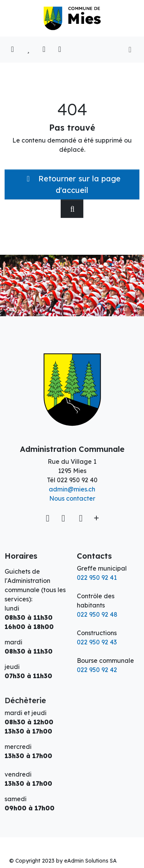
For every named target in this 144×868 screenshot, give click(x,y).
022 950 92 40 (77, 480)
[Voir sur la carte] (49, 518)
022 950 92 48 (97, 614)
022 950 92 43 (97, 642)
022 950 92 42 (97, 670)
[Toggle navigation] (130, 50)
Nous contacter (72, 498)
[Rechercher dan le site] (72, 209)
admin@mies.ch (72, 489)
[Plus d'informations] (96, 518)
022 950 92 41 (97, 578)
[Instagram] (81, 518)
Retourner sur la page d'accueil (72, 184)
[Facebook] (65, 518)
